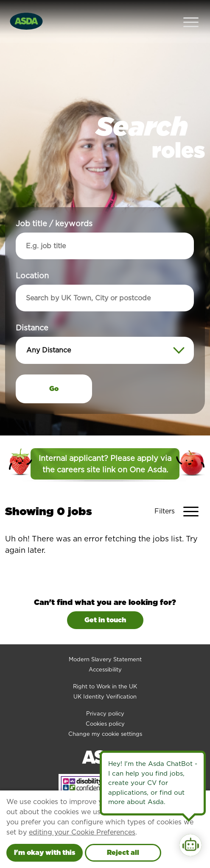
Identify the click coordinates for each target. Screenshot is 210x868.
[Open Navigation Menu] (191, 13)
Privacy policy (105, 697)
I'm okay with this (45, 853)
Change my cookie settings (105, 717)
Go (54, 372)
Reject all (123, 853)
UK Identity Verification (105, 680)
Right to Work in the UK (105, 670)
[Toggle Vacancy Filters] (180, 494)
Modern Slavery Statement (105, 642)
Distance (32, 311)
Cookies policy (105, 707)
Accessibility (105, 653)
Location (32, 259)
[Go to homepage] (26, 12)
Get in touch (105, 603)
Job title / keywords (54, 207)
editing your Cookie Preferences (82, 832)
